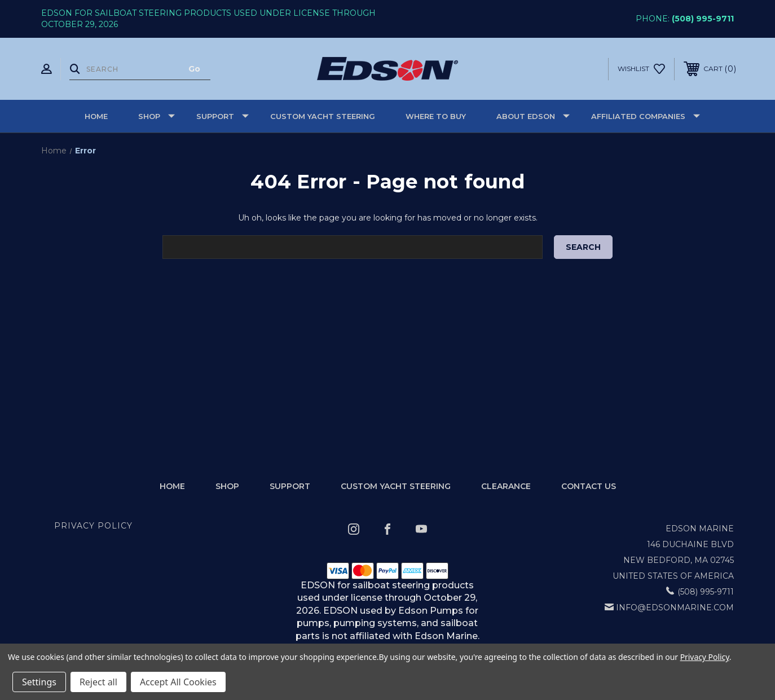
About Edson (533, 116)
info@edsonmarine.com (675, 607)
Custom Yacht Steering (323, 116)
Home (96, 116)
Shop (157, 116)
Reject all (98, 682)
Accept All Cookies (178, 682)
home (172, 486)
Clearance (506, 486)
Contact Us (589, 486)
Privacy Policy (93, 526)
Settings (39, 682)
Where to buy (436, 116)
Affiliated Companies (646, 116)
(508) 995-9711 (703, 19)
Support (223, 116)
